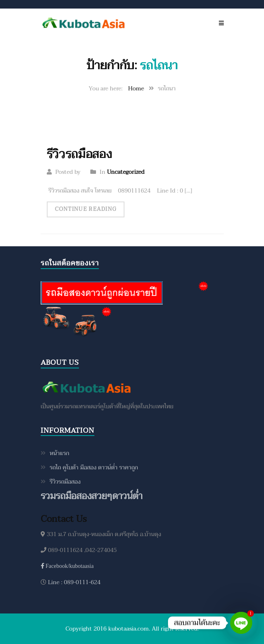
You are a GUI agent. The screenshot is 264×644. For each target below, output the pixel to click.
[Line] (241, 623)
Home (136, 89)
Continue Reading (86, 209)
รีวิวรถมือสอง (80, 154)
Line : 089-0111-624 (73, 582)
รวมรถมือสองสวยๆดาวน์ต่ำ (92, 496)
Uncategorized (126, 172)
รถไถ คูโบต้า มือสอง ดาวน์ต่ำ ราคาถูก (94, 468)
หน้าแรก (59, 453)
